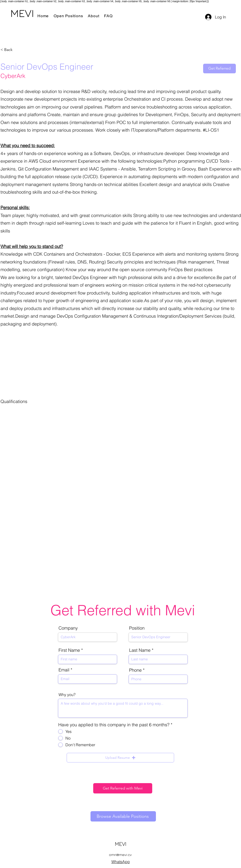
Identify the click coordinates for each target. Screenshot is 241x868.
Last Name (140, 650)
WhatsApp (121, 862)
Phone (135, 670)
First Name (69, 650)
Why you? (67, 695)
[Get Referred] (219, 69)
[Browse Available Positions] (123, 816)
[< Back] (18, 50)
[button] (120, 758)
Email (64, 670)
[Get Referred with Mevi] (123, 788)
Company (68, 628)
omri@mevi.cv (120, 855)
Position (137, 628)
